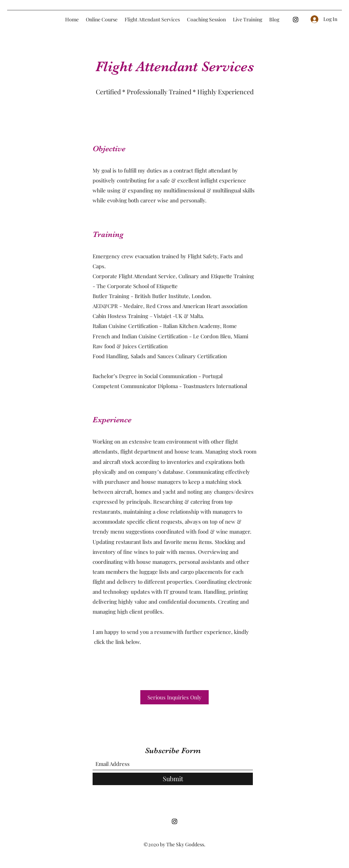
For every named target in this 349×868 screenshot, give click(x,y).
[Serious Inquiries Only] (174, 697)
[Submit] (173, 779)
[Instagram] (296, 20)
